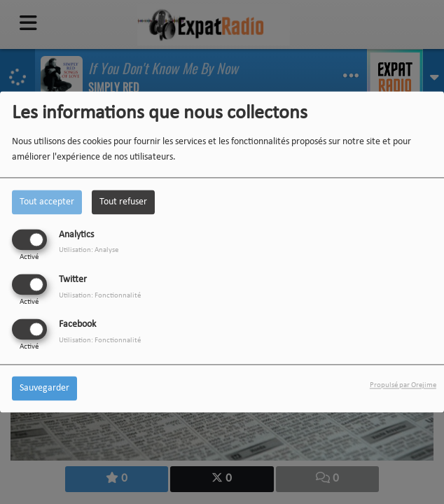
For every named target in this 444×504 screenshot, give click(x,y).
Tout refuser (123, 202)
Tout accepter (47, 202)
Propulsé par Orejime (403, 386)
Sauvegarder (44, 389)
